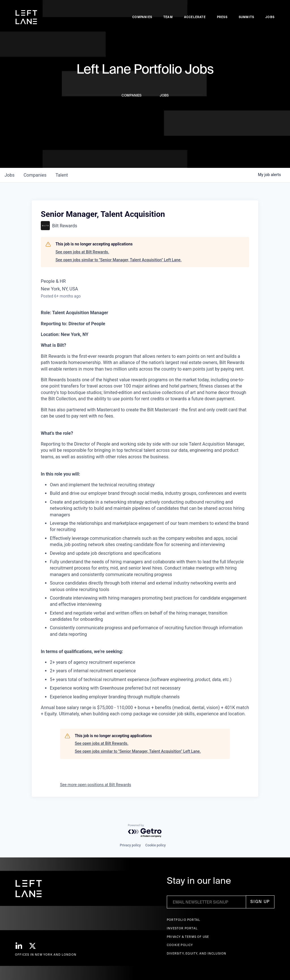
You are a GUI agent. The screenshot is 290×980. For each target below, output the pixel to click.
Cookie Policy (180, 945)
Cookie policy (155, 845)
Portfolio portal (184, 920)
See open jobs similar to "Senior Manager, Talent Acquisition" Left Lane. (119, 260)
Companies (142, 17)
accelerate (195, 17)
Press (222, 17)
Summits (246, 17)
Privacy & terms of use (188, 937)
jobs (9, 175)
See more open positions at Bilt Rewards (96, 785)
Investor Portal (182, 928)
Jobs (270, 17)
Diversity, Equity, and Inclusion (197, 954)
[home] (26, 17)
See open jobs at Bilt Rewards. (82, 252)
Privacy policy (130, 845)
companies (35, 175)
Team (168, 17)
